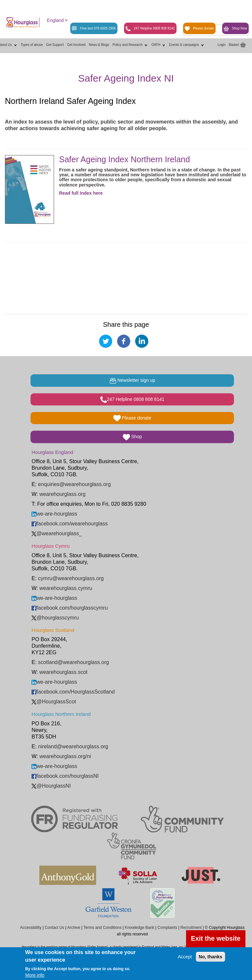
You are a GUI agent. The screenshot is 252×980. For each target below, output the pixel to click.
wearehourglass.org (63, 494)
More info (35, 975)
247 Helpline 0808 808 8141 (150, 29)
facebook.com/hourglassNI (65, 776)
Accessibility (31, 928)
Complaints (167, 928)
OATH (158, 45)
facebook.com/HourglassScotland (73, 692)
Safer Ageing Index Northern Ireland (125, 159)
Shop (132, 437)
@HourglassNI (51, 786)
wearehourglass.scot (63, 672)
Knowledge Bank (139, 928)
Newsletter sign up (132, 381)
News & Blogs (99, 45)
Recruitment (191, 928)
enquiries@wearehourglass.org (74, 484)
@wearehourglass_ (57, 533)
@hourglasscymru (55, 618)
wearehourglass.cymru (66, 588)
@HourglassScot (54, 702)
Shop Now (235, 29)
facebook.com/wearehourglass (70, 524)
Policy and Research (130, 45)
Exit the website (216, 938)
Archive (74, 928)
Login (221, 45)
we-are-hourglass (54, 514)
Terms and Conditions (102, 928)
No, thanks (211, 957)
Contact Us (54, 928)
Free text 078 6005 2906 (94, 29)
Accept (185, 957)
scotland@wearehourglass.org (73, 662)
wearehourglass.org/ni (65, 756)
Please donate (199, 29)
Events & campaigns (187, 45)
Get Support (55, 45)
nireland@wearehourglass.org (73, 746)
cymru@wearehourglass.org (71, 578)
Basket (234, 45)
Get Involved (76, 45)
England (55, 20)
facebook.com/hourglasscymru (70, 608)
